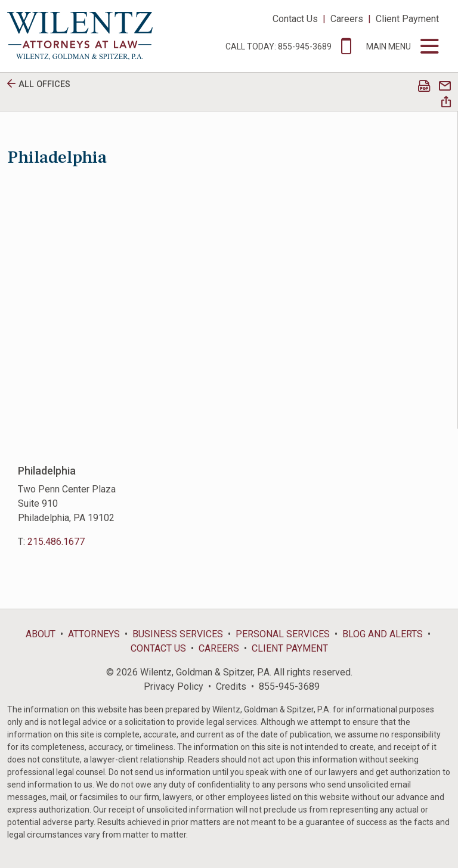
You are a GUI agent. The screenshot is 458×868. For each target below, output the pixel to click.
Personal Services (283, 634)
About (41, 634)
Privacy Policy (174, 686)
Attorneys (94, 634)
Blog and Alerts (383, 634)
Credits (231, 686)
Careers (347, 19)
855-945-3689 (289, 686)
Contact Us (295, 19)
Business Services (178, 634)
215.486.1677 (56, 542)
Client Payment (407, 19)
